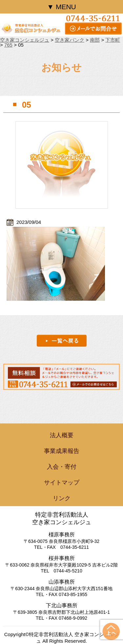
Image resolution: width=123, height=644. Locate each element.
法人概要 (62, 435)
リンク (62, 498)
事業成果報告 (62, 451)
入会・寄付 (62, 467)
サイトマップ (62, 483)
